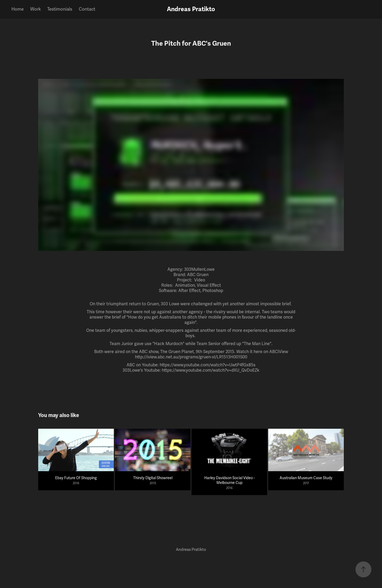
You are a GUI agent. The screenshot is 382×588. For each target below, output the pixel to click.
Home (18, 9)
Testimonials (60, 9)
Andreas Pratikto (191, 9)
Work (36, 9)
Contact (87, 9)
